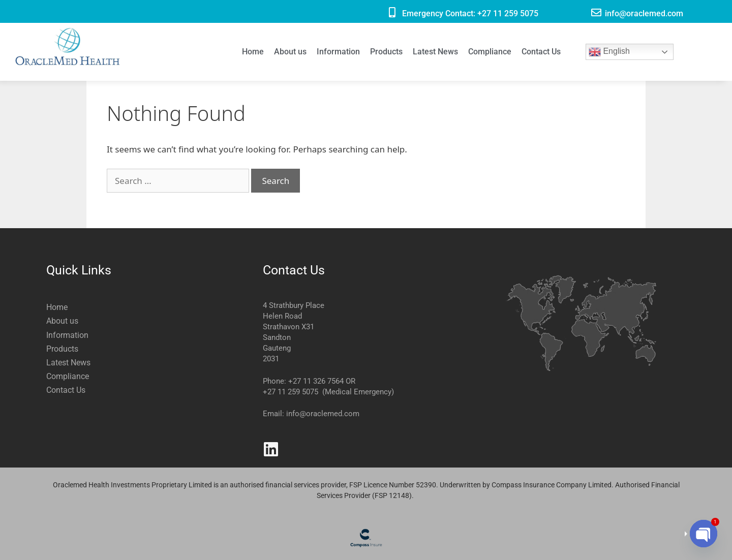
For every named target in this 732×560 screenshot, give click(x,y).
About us (290, 52)
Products (386, 52)
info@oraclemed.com (644, 13)
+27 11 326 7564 (316, 381)
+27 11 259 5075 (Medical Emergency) (328, 392)
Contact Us (541, 52)
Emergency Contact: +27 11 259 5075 (470, 13)
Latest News (435, 52)
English (609, 52)
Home (253, 52)
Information (338, 52)
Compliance (490, 52)
